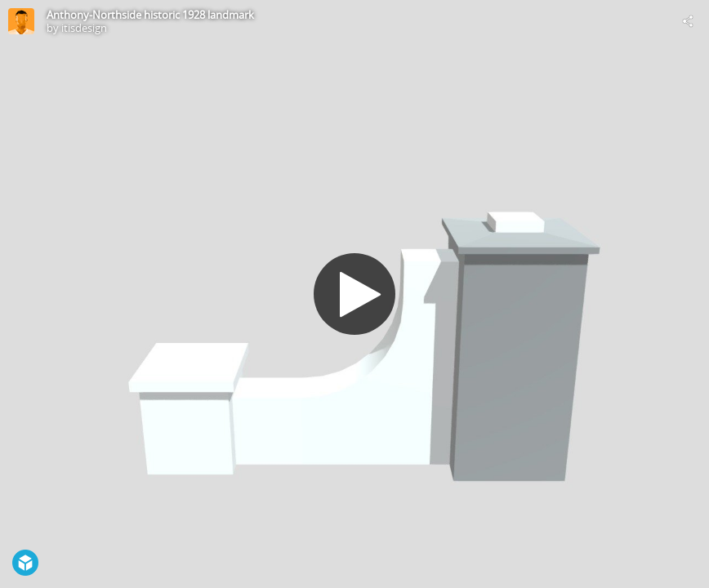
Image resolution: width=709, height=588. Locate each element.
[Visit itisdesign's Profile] (21, 21)
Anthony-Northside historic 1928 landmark (150, 15)
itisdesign (84, 28)
